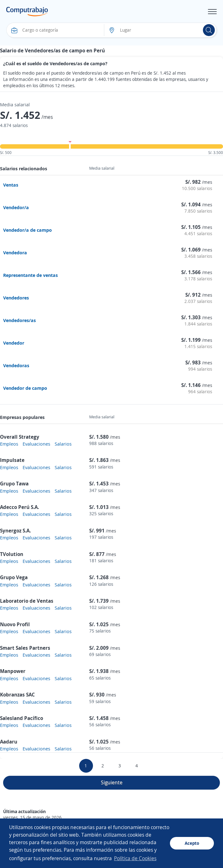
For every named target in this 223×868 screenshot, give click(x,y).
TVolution (12, 554)
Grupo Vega (14, 577)
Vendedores (16, 298)
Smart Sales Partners (25, 648)
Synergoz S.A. (15, 531)
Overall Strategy (20, 437)
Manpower (13, 671)
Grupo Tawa (14, 484)
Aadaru (9, 742)
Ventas (11, 185)
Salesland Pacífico (22, 718)
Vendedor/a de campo (27, 230)
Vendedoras (16, 365)
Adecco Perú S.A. (19, 507)
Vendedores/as (19, 320)
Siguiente (112, 782)
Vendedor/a (16, 207)
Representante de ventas (30, 275)
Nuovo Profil (15, 624)
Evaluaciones (36, 444)
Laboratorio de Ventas (27, 601)
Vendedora (15, 252)
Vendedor (14, 343)
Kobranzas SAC (17, 695)
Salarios (63, 444)
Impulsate (12, 460)
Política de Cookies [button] (135, 858)
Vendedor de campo (25, 388)
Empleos (9, 444)
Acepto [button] (192, 843)
